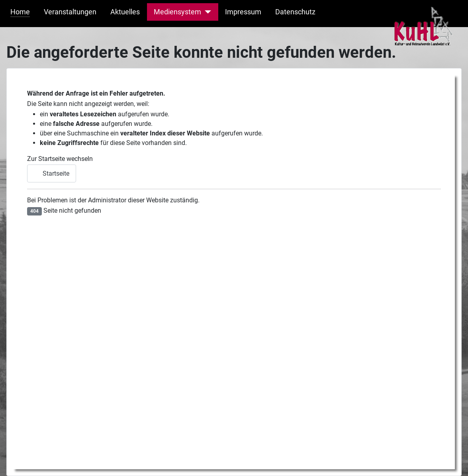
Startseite (52, 173)
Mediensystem (177, 12)
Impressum (243, 12)
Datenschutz (295, 12)
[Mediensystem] (206, 12)
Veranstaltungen (70, 12)
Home (20, 12)
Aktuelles (125, 12)
